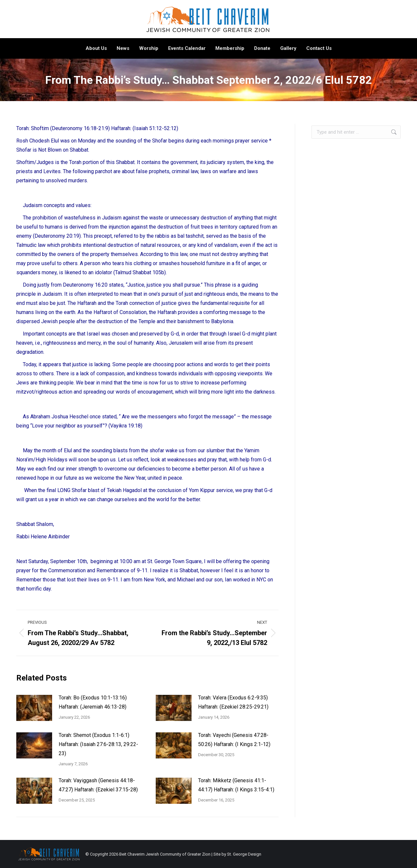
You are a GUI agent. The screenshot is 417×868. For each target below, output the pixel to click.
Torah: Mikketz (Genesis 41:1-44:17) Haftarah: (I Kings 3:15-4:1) (236, 785)
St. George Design (244, 854)
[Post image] (34, 708)
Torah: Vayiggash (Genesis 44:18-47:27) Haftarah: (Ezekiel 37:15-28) (98, 785)
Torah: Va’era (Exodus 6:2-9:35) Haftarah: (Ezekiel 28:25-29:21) (233, 702)
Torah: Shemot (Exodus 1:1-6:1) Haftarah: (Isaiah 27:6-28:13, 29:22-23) (98, 744)
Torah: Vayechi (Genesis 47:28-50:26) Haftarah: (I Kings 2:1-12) (234, 740)
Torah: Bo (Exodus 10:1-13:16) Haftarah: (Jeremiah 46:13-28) (93, 702)
